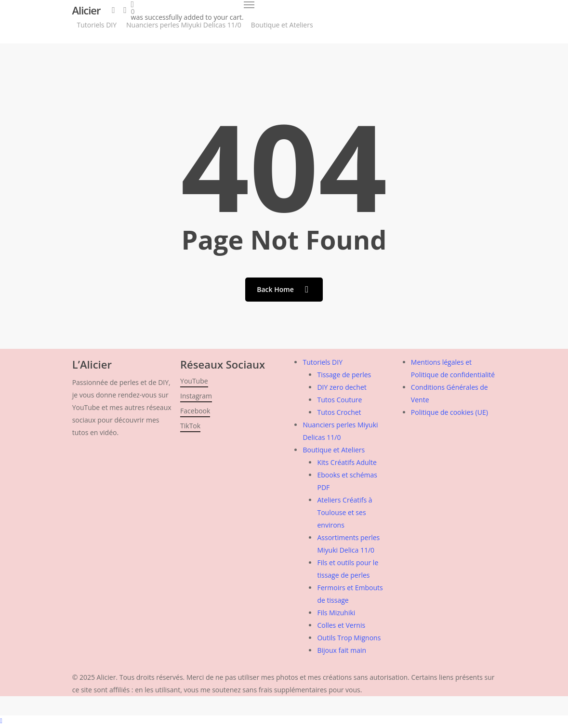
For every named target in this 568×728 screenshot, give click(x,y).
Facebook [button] (195, 411)
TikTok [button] (190, 426)
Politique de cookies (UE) (449, 412)
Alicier (86, 10)
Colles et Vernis (341, 625)
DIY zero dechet (342, 387)
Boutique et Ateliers (334, 450)
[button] (249, 5)
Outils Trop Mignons (349, 638)
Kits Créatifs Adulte (347, 462)
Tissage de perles (344, 375)
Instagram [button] (196, 396)
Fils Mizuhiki (336, 613)
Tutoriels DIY (323, 362)
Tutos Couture (339, 400)
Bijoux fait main (342, 650)
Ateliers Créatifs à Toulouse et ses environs (344, 512)
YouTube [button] (194, 381)
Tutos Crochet (339, 412)
